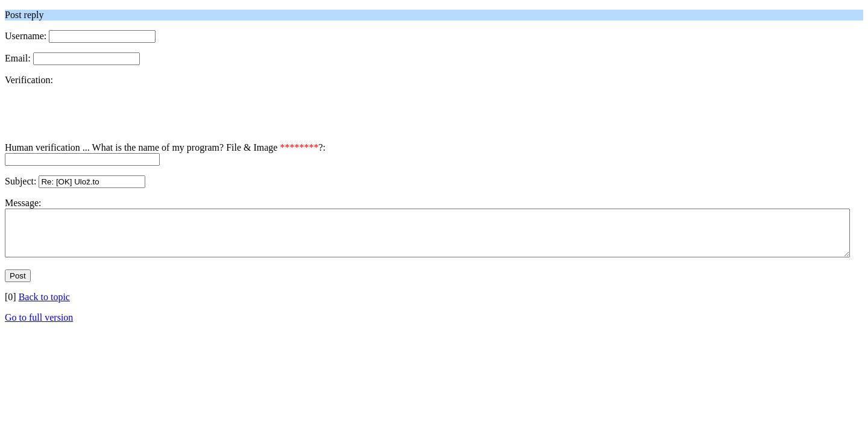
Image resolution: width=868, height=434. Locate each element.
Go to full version (39, 326)
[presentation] (96, 119)
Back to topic (44, 306)
